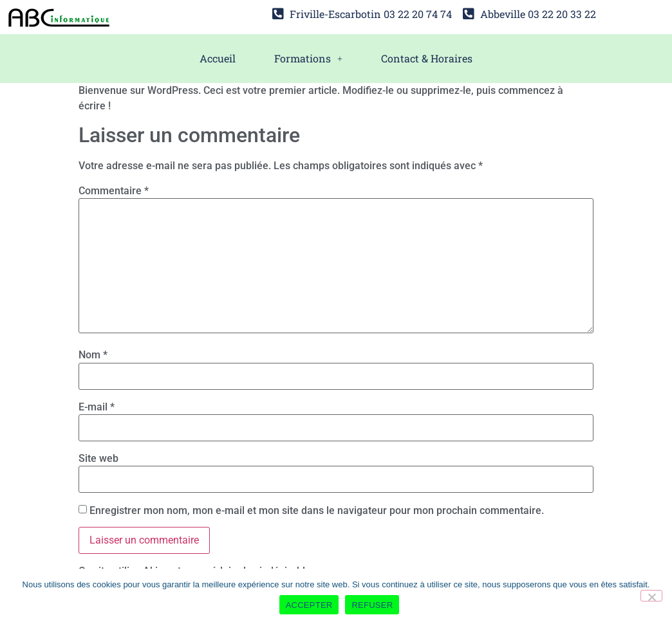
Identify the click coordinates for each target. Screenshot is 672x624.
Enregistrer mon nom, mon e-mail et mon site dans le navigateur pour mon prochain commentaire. (317, 511)
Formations (308, 58)
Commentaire (114, 191)
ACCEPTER (309, 605)
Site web (98, 459)
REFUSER (372, 605)
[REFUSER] (651, 596)
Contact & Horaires (427, 58)
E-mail (97, 407)
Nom (93, 355)
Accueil (218, 58)
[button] (308, 59)
